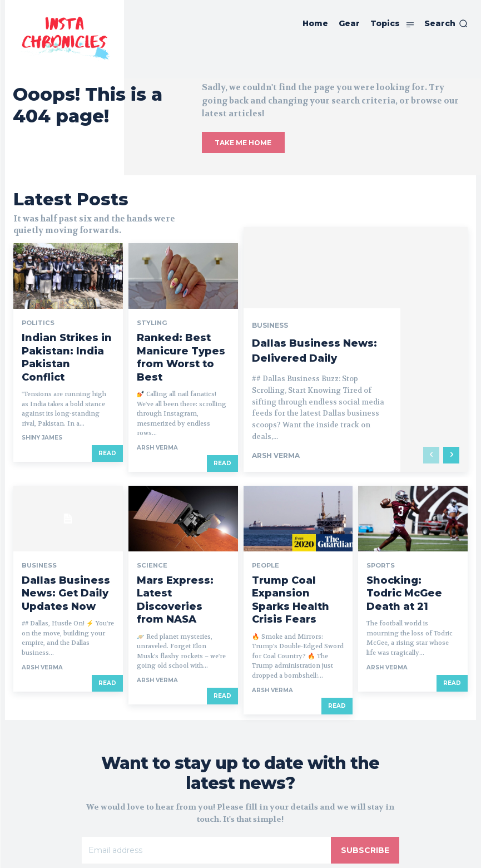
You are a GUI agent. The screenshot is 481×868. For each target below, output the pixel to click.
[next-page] (451, 417)
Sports (380, 527)
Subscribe (365, 786)
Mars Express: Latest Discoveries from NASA (181, 544)
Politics (36, 311)
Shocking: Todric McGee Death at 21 (401, 544)
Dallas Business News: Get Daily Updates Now (65, 544)
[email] (207, 786)
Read (107, 415)
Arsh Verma (157, 409)
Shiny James (42, 399)
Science (150, 527)
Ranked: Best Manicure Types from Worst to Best (181, 332)
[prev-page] (431, 417)
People (264, 527)
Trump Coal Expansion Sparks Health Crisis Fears (295, 548)
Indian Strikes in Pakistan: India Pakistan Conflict (67, 332)
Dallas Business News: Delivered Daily (319, 312)
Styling (150, 311)
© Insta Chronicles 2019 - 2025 (241, 853)
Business (270, 288)
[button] (446, 23)
